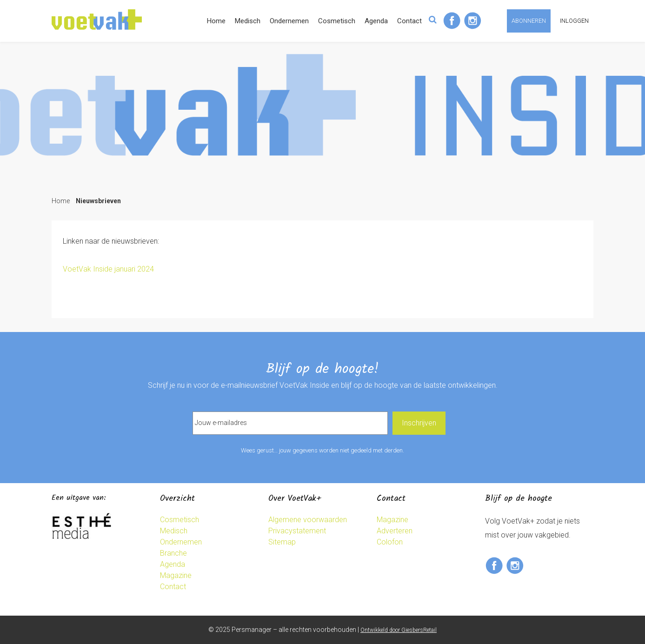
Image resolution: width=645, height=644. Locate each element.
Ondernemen (289, 21)
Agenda (376, 21)
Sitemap (282, 542)
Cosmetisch (337, 21)
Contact (409, 21)
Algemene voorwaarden (308, 520)
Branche (173, 553)
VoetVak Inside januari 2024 (108, 269)
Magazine (176, 575)
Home (216, 21)
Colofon (390, 542)
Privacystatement (297, 531)
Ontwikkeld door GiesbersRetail (399, 630)
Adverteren (395, 531)
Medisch (248, 21)
